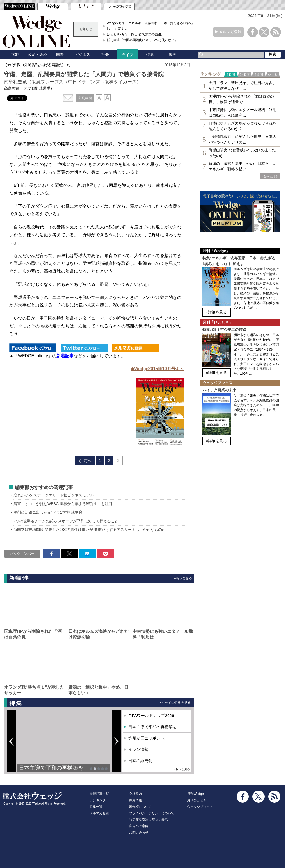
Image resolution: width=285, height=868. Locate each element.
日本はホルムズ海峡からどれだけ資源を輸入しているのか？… (243, 126)
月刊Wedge (195, 794)
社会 (105, 55)
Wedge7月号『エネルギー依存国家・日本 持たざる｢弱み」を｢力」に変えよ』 (152, 26)
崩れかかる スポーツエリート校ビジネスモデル (54, 495)
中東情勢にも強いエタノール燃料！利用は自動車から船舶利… (243, 112)
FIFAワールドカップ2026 (151, 715)
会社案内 (136, 794)
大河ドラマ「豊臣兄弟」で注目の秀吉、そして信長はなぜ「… (243, 86)
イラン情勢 (138, 749)
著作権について (140, 807)
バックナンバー (22, 554)
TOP (15, 55)
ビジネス (83, 55)
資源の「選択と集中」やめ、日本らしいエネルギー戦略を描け (243, 166)
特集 (150, 55)
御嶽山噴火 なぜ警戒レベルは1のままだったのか (242, 153)
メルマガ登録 (230, 32)
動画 (173, 55)
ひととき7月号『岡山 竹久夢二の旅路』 (136, 34)
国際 (60, 55)
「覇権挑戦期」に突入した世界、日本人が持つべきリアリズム (243, 139)
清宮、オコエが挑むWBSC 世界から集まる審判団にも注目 (63, 504)
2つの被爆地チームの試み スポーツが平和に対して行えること (66, 521)
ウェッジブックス (200, 807)
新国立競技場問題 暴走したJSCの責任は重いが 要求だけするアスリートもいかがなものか (90, 530)
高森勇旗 (29, 88)
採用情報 (136, 800)
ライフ (127, 55)
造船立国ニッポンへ (146, 738)
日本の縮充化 (140, 761)
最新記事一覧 (99, 794)
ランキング (98, 800)
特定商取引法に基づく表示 (148, 820)
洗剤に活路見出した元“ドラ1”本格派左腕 (48, 512)
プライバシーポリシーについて (152, 813)
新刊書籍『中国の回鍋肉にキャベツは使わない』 (142, 40)
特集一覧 (96, 807)
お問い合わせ (139, 833)
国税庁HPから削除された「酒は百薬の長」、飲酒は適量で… (241, 99)
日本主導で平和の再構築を (51, 768)
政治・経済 (37, 55)
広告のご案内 (139, 826)
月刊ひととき (197, 800)
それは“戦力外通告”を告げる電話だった (37, 65)
